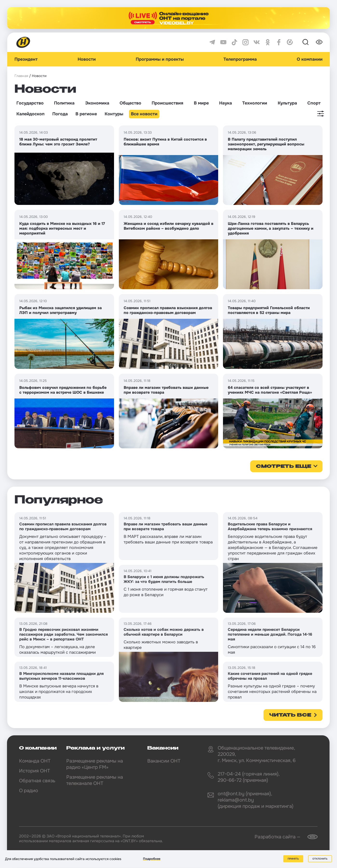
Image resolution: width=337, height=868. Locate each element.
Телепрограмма (240, 59)
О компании (310, 59)
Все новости (144, 114)
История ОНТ (34, 771)
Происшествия (167, 103)
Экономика (97, 103)
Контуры (114, 114)
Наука (226, 103)
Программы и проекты (160, 59)
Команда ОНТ (35, 761)
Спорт (314, 103)
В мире (201, 103)
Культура (287, 103)
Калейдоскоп (30, 114)
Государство (30, 103)
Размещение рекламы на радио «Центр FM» (95, 764)
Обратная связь (37, 781)
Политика (64, 103)
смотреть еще (284, 467)
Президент (26, 59)
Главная (21, 76)
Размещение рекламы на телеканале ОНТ (95, 780)
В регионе (86, 114)
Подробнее (152, 859)
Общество (130, 103)
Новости (87, 59)
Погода (60, 114)
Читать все (290, 715)
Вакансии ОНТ (164, 761)
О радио (29, 791)
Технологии (255, 103)
